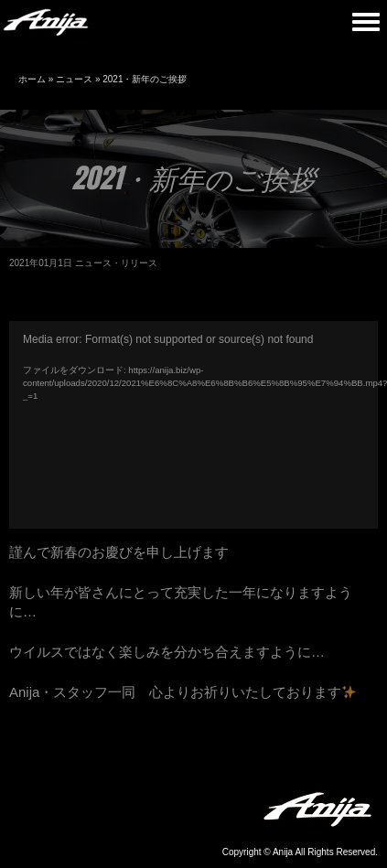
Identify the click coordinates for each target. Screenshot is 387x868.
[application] (193, 425)
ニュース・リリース (116, 263)
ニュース (74, 79)
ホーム (32, 79)
